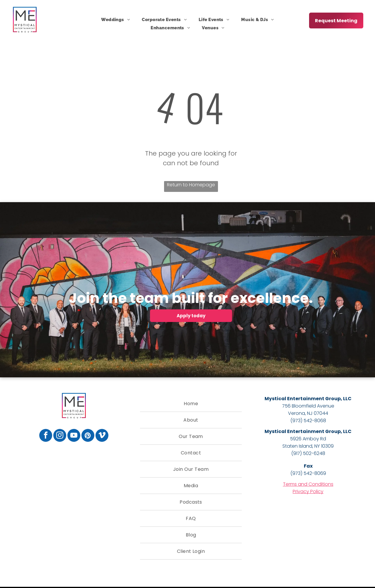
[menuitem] (116, 20)
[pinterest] (88, 436)
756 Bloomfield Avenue (308, 406)
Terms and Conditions (308, 484)
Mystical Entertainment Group (303, 399)
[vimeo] (102, 436)
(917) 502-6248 (308, 453)
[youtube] (74, 436)
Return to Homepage (191, 185)
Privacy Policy (308, 491)
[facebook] (46, 436)
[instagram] (60, 436)
